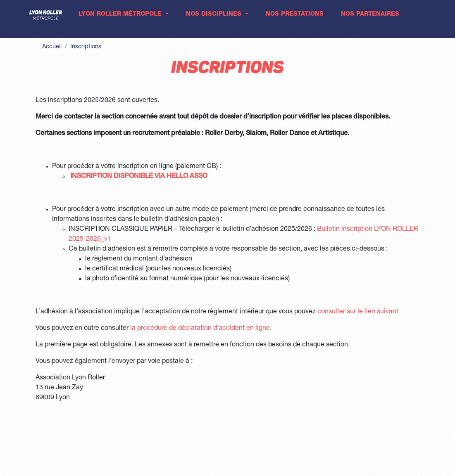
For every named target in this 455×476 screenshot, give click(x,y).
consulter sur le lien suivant (358, 312)
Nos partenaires (370, 14)
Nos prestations (295, 14)
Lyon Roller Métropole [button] (121, 14)
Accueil (52, 47)
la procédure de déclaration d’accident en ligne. (201, 329)
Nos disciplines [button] (215, 14)
